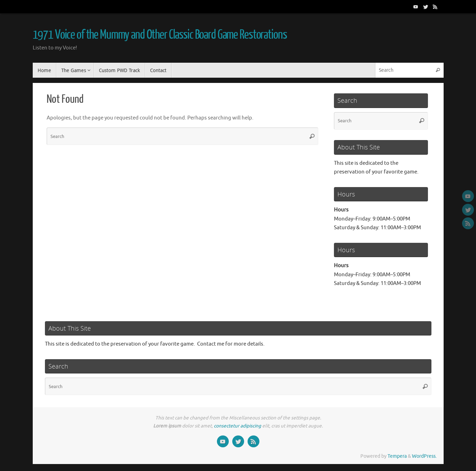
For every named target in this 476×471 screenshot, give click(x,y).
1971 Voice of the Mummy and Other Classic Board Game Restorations (160, 35)
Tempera (397, 456)
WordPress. (424, 456)
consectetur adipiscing (237, 426)
